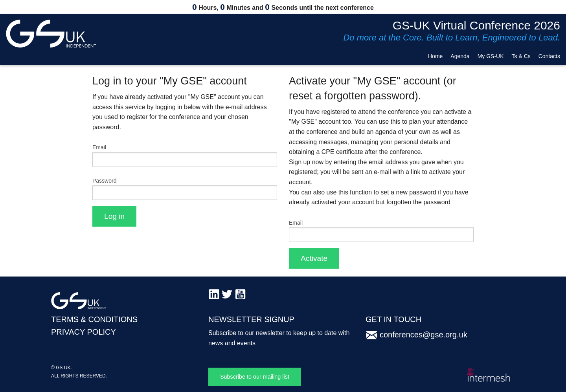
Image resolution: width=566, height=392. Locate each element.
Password (104, 181)
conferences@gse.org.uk (424, 335)
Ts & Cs (521, 56)
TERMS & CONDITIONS (94, 319)
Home (435, 56)
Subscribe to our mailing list (255, 377)
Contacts (549, 56)
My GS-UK (491, 56)
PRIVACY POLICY (84, 332)
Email (99, 147)
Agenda (460, 56)
